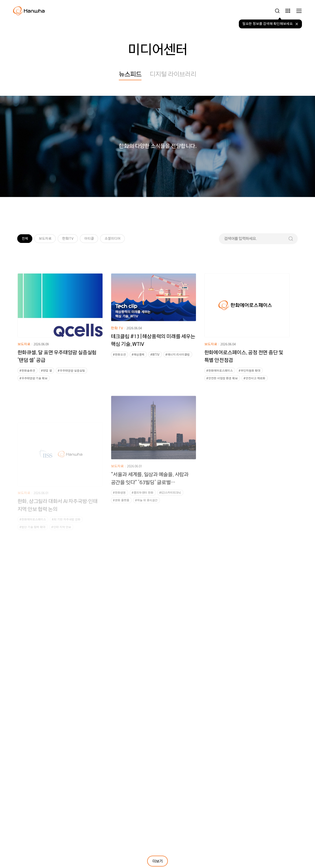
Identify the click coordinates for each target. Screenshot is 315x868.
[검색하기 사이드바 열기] (277, 11)
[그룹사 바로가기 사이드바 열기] (288, 11)
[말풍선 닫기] (297, 24)
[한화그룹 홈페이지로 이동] (29, 11)
